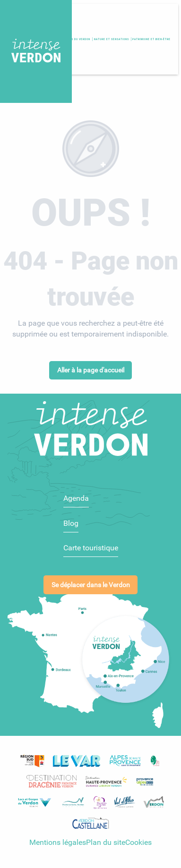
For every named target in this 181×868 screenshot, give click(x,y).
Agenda (76, 493)
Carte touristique (91, 543)
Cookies (138, 838)
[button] (151, 39)
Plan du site (106, 838)
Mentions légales (58, 838)
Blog (71, 518)
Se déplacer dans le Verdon (91, 580)
